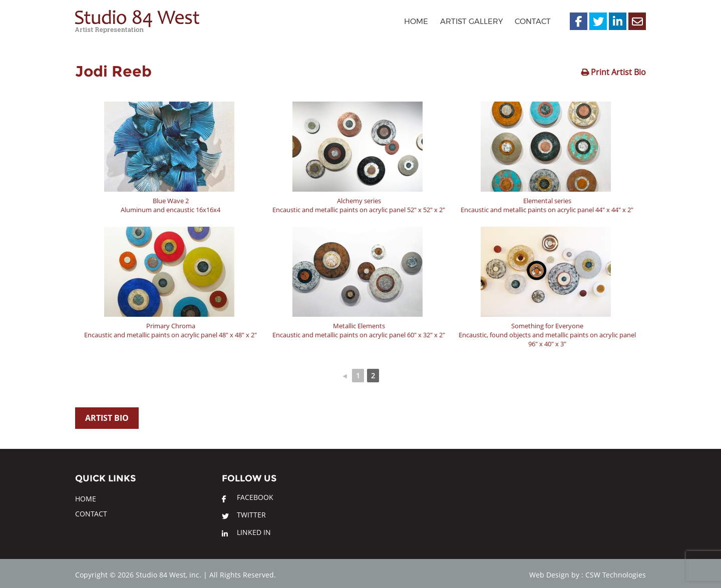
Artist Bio (107, 418)
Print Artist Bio (617, 72)
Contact (533, 21)
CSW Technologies (616, 575)
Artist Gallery (471, 21)
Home (416, 21)
